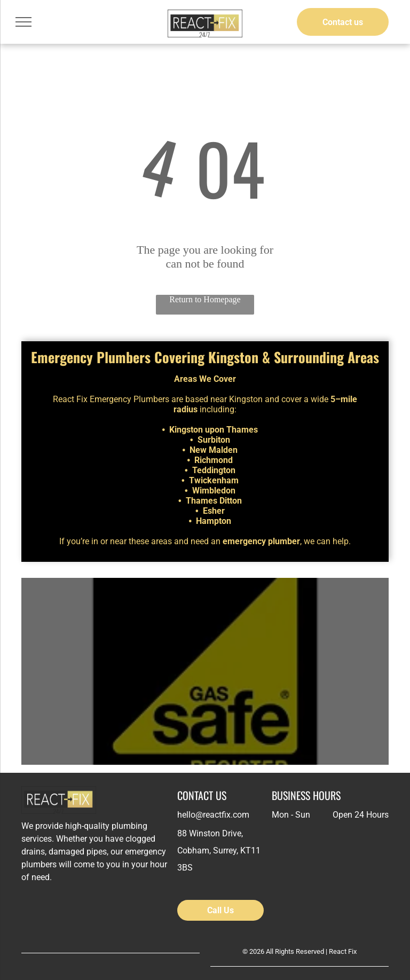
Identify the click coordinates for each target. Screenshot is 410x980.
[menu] (23, 22)
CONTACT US (202, 795)
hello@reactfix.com (213, 815)
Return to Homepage (205, 299)
